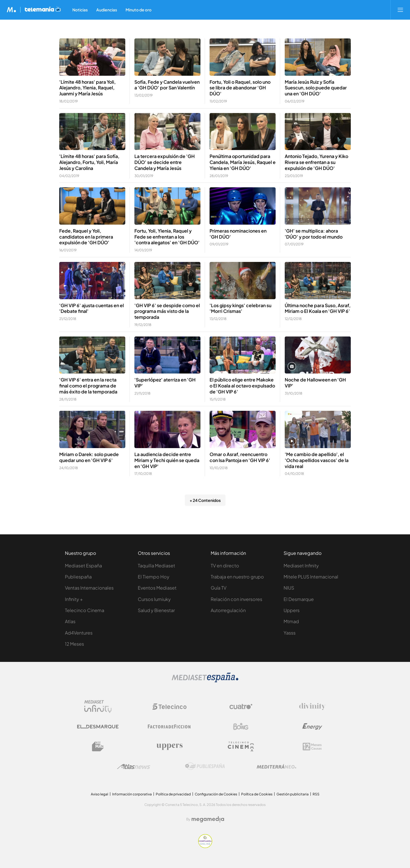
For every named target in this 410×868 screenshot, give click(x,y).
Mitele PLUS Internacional (311, 577)
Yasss (290, 633)
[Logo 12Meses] (312, 747)
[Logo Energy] (312, 727)
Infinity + (74, 599)
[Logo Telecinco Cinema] (241, 747)
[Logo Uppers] (169, 746)
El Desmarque (299, 599)
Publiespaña (78, 577)
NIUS (289, 588)
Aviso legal (100, 794)
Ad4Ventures (79, 633)
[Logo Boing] (241, 727)
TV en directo (225, 566)
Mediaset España (83, 566)
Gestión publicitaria (293, 794)
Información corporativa (132, 794)
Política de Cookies (257, 794)
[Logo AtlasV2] (134, 767)
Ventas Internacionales (89, 588)
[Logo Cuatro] (241, 707)
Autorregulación (228, 610)
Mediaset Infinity (301, 566)
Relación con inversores (236, 599)
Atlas (70, 621)
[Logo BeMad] (98, 746)
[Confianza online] (205, 847)
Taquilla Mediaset (156, 566)
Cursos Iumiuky (154, 599)
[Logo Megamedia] (208, 819)
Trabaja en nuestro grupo (237, 577)
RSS (316, 794)
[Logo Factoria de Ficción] (169, 727)
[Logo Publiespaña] (205, 766)
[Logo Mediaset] (205, 681)
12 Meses (74, 644)
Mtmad (291, 621)
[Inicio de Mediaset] (12, 10)
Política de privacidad (173, 794)
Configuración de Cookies (216, 794)
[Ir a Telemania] (43, 10)
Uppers (292, 610)
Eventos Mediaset (157, 588)
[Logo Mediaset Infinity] (98, 707)
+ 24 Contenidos (205, 500)
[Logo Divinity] (312, 707)
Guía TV (219, 588)
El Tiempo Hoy (154, 577)
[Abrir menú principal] (400, 10)
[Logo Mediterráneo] (276, 766)
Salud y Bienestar (156, 610)
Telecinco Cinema (85, 610)
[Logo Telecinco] (169, 707)
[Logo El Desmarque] (98, 727)
